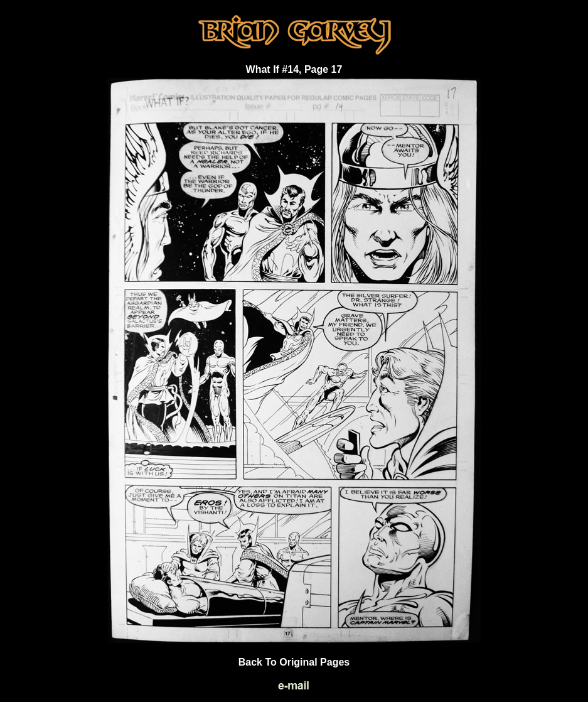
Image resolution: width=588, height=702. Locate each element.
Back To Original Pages (294, 662)
